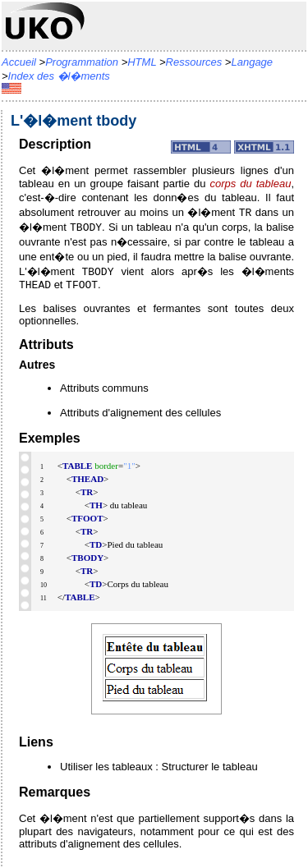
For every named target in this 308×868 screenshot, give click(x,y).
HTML (142, 62)
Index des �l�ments (59, 76)
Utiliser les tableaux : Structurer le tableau (159, 768)
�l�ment (219, 212)
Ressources (194, 62)
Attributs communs (104, 390)
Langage (252, 62)
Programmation (82, 62)
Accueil (19, 62)
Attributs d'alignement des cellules (140, 414)
